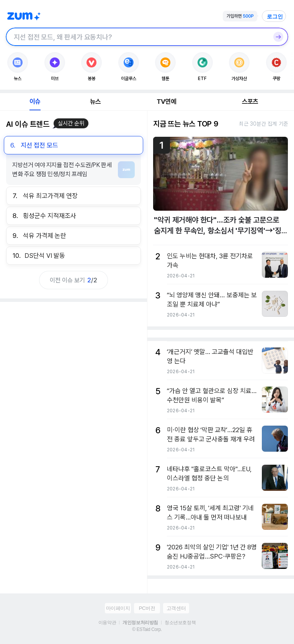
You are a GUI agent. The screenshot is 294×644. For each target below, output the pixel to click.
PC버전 (147, 608)
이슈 (35, 102)
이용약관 (107, 623)
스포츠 (250, 102)
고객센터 (176, 608)
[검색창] (137, 37)
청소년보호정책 (180, 623)
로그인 (275, 16)
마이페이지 (118, 608)
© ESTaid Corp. (147, 629)
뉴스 (95, 102)
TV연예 (166, 102)
